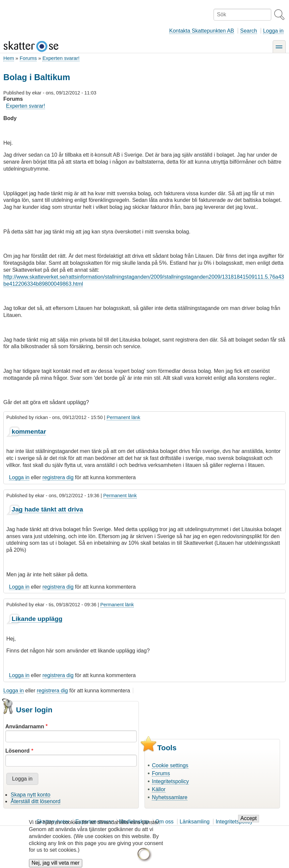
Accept (249, 823)
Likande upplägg (37, 619)
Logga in (273, 31)
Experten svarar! (61, 58)
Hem (9, 58)
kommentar (29, 432)
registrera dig (58, 477)
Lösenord (17, 751)
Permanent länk (123, 417)
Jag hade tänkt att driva (47, 509)
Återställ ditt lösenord (35, 801)
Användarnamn (25, 726)
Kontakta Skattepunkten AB (202, 31)
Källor (159, 789)
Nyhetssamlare (170, 797)
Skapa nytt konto (30, 795)
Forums (28, 58)
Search (249, 31)
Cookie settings (170, 765)
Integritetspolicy (170, 781)
